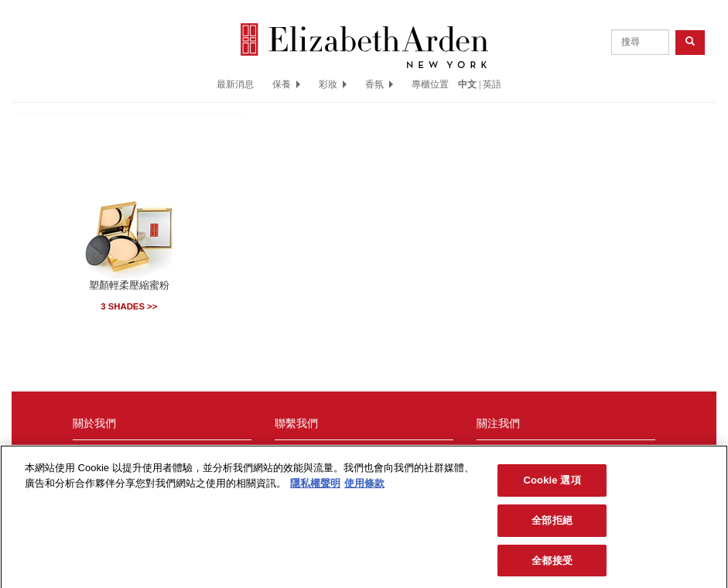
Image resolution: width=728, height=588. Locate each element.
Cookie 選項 (552, 485)
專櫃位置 (430, 84)
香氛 (379, 84)
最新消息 (235, 84)
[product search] (640, 42)
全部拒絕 (552, 524)
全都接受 (552, 564)
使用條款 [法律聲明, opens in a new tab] (364, 487)
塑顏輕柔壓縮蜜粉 (129, 285)
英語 (492, 84)
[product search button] (690, 42)
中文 (467, 84)
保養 (286, 84)
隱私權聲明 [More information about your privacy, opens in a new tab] (315, 487)
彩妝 (333, 84)
